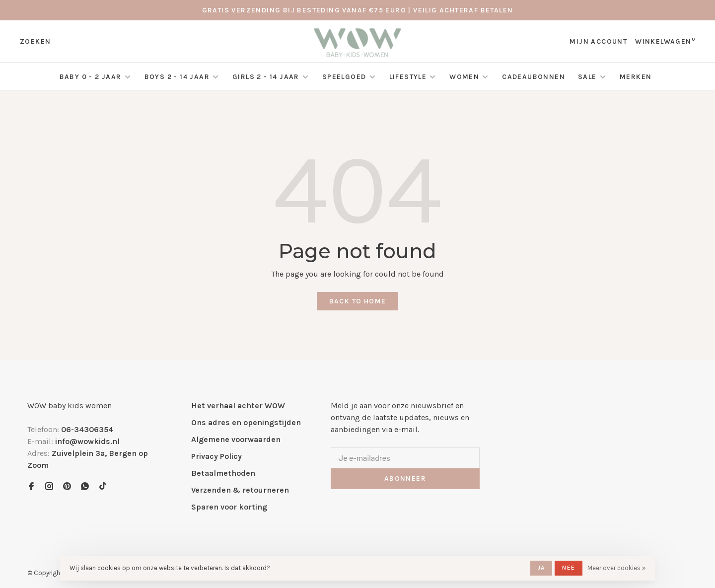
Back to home (358, 301)
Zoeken (35, 41)
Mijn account (598, 41)
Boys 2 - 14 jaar (177, 77)
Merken (636, 77)
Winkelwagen (665, 41)
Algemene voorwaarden (236, 439)
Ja (541, 568)
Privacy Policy (216, 456)
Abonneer (405, 478)
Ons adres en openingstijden (246, 422)
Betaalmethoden (223, 473)
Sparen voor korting (229, 507)
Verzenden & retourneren (240, 490)
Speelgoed (344, 77)
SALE (588, 77)
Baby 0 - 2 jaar (91, 77)
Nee (569, 568)
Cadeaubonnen (534, 77)
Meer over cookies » (616, 568)
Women (464, 77)
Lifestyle (408, 77)
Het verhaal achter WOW (238, 405)
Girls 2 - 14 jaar (266, 77)
